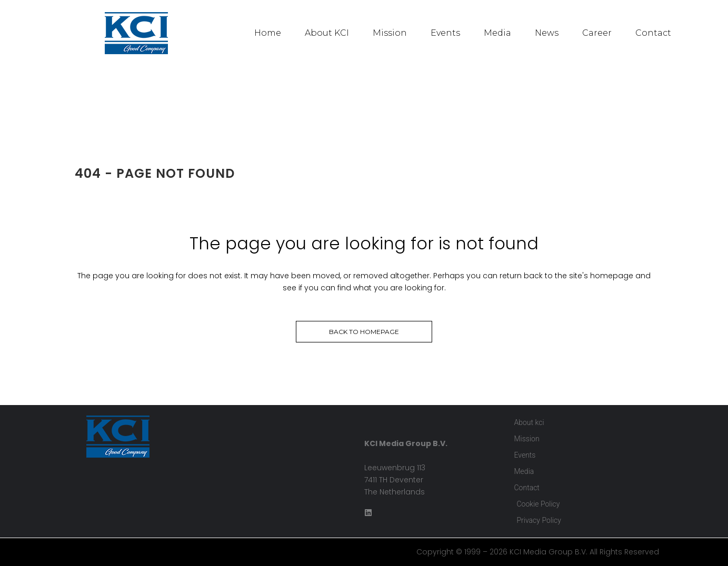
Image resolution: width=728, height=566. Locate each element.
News (547, 33)
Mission (390, 33)
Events (445, 33)
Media (497, 33)
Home (268, 33)
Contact (653, 33)
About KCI (327, 33)
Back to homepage (364, 332)
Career (597, 33)
